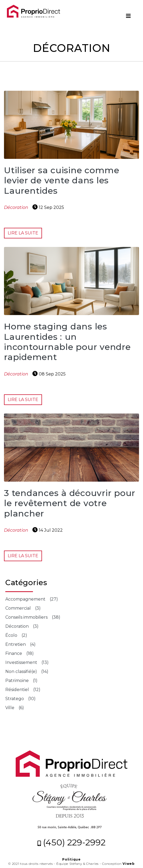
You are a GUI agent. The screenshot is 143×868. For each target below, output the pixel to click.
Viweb (129, 864)
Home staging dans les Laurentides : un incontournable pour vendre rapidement (67, 342)
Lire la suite (23, 233)
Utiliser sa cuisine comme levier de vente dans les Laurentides (62, 180)
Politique (71, 859)
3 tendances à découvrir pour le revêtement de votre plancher (70, 503)
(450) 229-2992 (71, 842)
